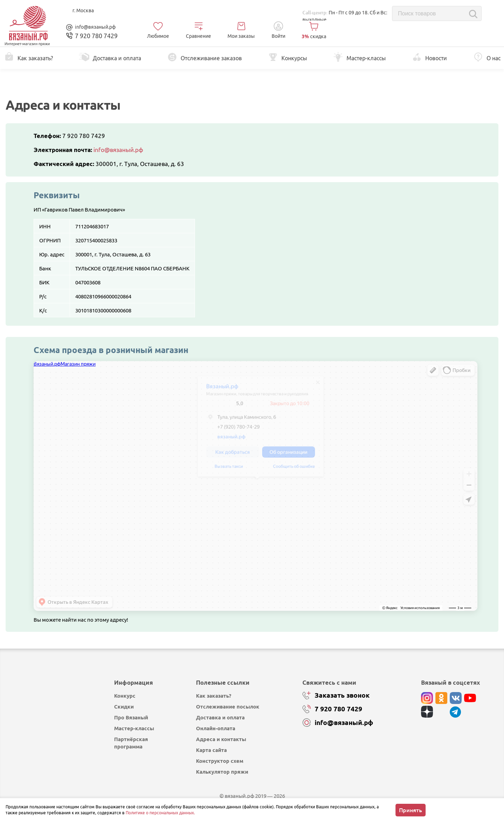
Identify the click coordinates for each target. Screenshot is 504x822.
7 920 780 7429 (84, 136)
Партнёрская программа (131, 743)
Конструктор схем (220, 761)
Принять (411, 810)
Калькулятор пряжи (222, 772)
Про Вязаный (131, 717)
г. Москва (83, 11)
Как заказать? (214, 696)
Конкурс (125, 696)
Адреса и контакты (221, 739)
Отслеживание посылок (228, 707)
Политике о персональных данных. (160, 813)
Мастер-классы (134, 728)
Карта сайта (211, 750)
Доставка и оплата (220, 717)
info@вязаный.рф (95, 27)
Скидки (124, 707)
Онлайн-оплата (216, 728)
